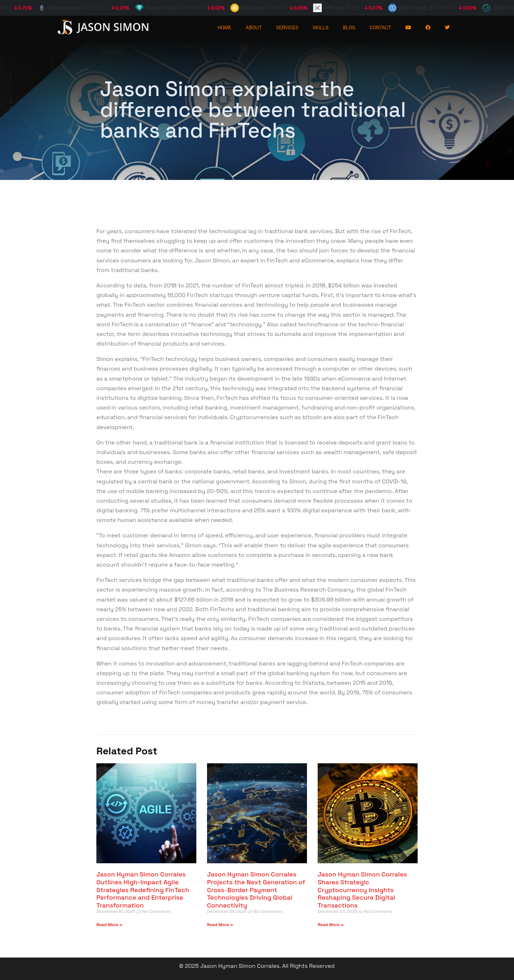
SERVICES (287, 27)
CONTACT (381, 27)
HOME (225, 27)
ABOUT (254, 27)
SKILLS (321, 27)
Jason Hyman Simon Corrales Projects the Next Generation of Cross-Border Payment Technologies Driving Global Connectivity (256, 889)
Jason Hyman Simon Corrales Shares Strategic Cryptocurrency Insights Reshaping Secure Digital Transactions (362, 889)
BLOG (349, 27)
